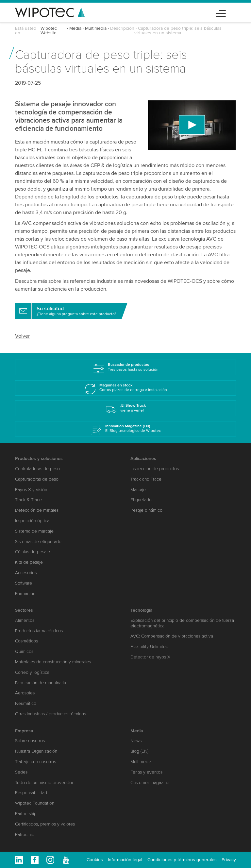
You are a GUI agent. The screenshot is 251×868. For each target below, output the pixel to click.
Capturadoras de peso (37, 479)
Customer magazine (150, 783)
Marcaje (138, 490)
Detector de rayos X (150, 657)
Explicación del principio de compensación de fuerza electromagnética (182, 623)
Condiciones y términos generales (182, 860)
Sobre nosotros (30, 741)
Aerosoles (25, 693)
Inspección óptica (32, 521)
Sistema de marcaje (34, 531)
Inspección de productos (155, 469)
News (136, 741)
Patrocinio (25, 834)
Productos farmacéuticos (39, 631)
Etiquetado (141, 500)
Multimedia (96, 28)
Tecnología (142, 610)
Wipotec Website (49, 31)
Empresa (24, 731)
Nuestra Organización (36, 751)
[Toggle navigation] (221, 12)
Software (24, 583)
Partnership (26, 814)
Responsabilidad (31, 793)
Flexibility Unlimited (149, 647)
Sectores (24, 610)
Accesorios (26, 573)
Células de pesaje (33, 552)
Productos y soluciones (39, 459)
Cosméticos (26, 641)
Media (75, 28)
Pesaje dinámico (146, 510)
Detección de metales (37, 510)
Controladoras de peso (37, 469)
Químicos (24, 651)
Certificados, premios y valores (45, 824)
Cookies (95, 860)
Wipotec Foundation (35, 803)
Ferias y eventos (146, 772)
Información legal (125, 860)
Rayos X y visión (31, 490)
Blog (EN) (139, 751)
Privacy (229, 860)
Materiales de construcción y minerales (53, 662)
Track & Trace (28, 500)
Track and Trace (146, 479)
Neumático (26, 703)
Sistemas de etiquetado (38, 542)
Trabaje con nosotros (35, 762)
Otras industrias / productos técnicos (50, 714)
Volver (22, 336)
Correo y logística (32, 672)
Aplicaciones (143, 459)
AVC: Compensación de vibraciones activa (172, 636)
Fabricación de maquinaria (41, 683)
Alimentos (25, 620)
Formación (25, 594)
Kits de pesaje (29, 562)
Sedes (21, 772)
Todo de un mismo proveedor (44, 783)
